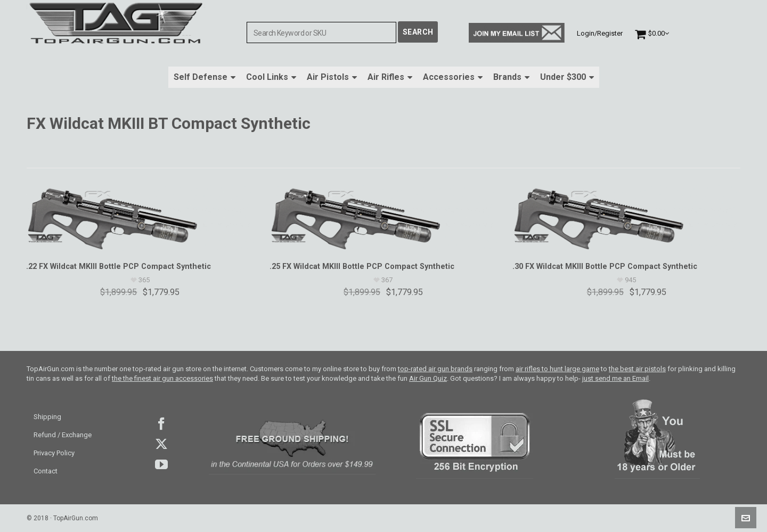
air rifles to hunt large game (557, 369)
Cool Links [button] (271, 77)
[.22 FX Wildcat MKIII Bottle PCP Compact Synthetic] (140, 218)
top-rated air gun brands (435, 369)
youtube (161, 464)
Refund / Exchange (63, 435)
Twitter (161, 444)
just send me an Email (615, 378)
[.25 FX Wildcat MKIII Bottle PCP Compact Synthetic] (383, 218)
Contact (46, 471)
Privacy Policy (54, 453)
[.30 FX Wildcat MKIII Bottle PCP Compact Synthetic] (626, 218)
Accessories (453, 77)
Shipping (47, 417)
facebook (161, 424)
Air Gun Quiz (428, 378)
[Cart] (652, 33)
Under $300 (567, 77)
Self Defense (205, 77)
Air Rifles (390, 77)
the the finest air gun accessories (162, 378)
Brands (511, 77)
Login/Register (600, 33)
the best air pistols (637, 369)
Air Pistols (332, 77)
